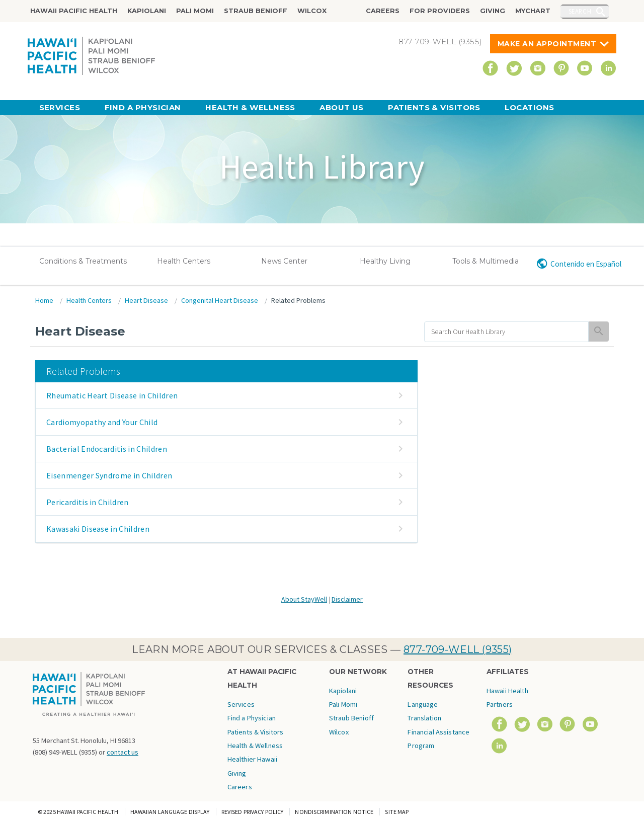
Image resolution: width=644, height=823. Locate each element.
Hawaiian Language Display (170, 812)
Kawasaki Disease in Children (98, 529)
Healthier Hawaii (252, 759)
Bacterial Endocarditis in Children (107, 449)
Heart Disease (146, 300)
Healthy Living (385, 261)
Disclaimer (347, 599)
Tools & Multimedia (486, 261)
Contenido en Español (586, 264)
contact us (123, 752)
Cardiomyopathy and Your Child (102, 422)
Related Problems (298, 300)
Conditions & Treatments (83, 261)
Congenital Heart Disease (220, 300)
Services (60, 107)
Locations (529, 107)
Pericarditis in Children (88, 502)
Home (44, 300)
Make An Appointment (547, 44)
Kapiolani (147, 11)
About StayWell (304, 599)
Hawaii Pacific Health (74, 11)
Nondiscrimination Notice (334, 812)
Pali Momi (195, 11)
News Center (284, 261)
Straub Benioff (256, 11)
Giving (493, 11)
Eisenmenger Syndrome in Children (109, 475)
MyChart (533, 11)
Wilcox (312, 11)
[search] (506, 332)
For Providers (440, 11)
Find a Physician (143, 107)
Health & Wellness (250, 107)
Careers (383, 11)
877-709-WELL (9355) (458, 649)
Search (580, 11)
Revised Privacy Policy (253, 812)
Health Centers (184, 261)
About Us (342, 107)
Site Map (397, 812)
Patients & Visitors (434, 107)
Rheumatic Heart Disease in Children (112, 395)
